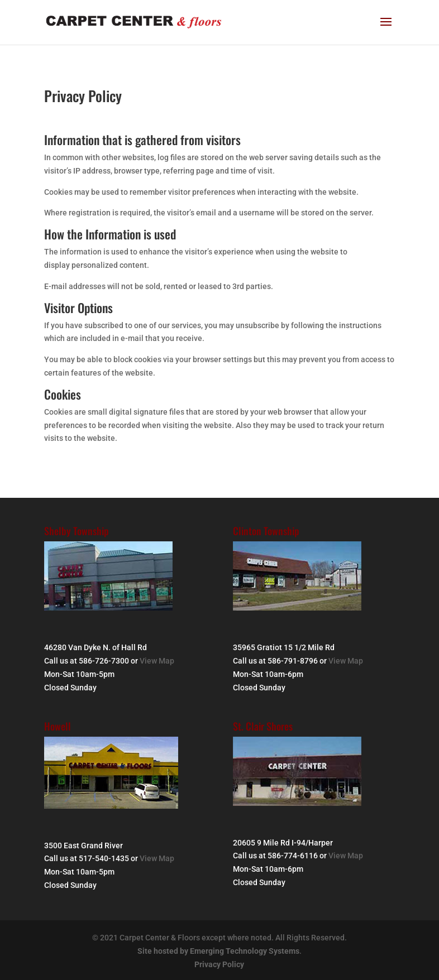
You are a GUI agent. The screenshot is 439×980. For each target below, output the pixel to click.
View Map (157, 661)
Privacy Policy (219, 964)
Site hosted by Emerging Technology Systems (218, 951)
